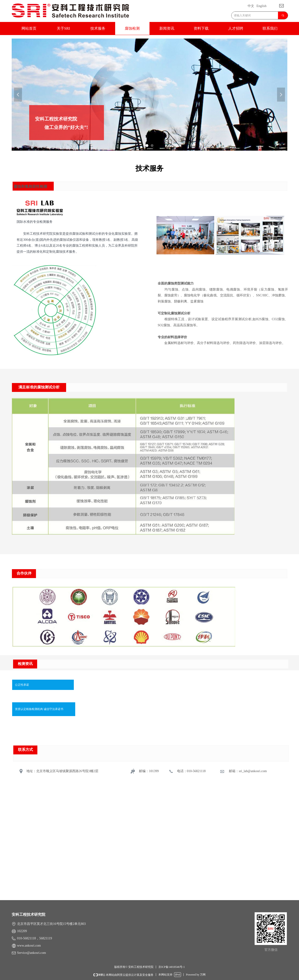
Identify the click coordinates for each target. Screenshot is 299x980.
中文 (251, 6)
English (262, 6)
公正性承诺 (22, 685)
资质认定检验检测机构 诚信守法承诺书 (39, 709)
